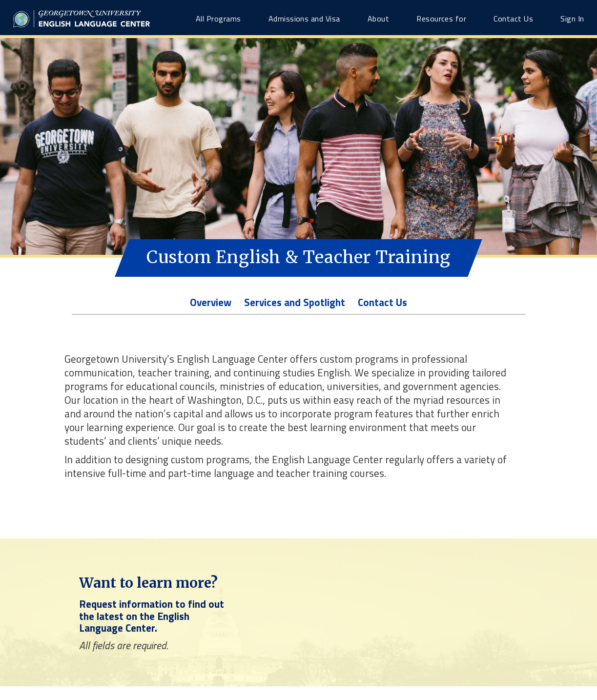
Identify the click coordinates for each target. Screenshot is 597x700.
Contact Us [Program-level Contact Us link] (382, 302)
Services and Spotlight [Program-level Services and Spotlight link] (295, 302)
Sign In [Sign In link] (572, 19)
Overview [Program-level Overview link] (211, 302)
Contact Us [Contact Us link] (513, 19)
